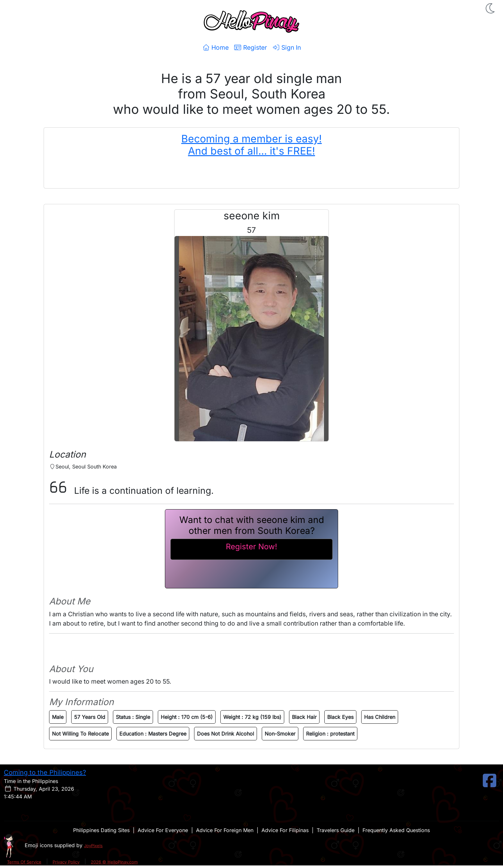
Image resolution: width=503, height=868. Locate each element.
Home (215, 47)
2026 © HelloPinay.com (114, 862)
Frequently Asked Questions (396, 830)
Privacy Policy (66, 862)
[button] (491, 8)
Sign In (286, 47)
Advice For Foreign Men (225, 830)
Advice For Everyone (163, 830)
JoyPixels (93, 846)
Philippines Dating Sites (101, 830)
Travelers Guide (336, 830)
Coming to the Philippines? (45, 772)
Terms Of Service (24, 862)
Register (250, 47)
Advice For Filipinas (285, 830)
